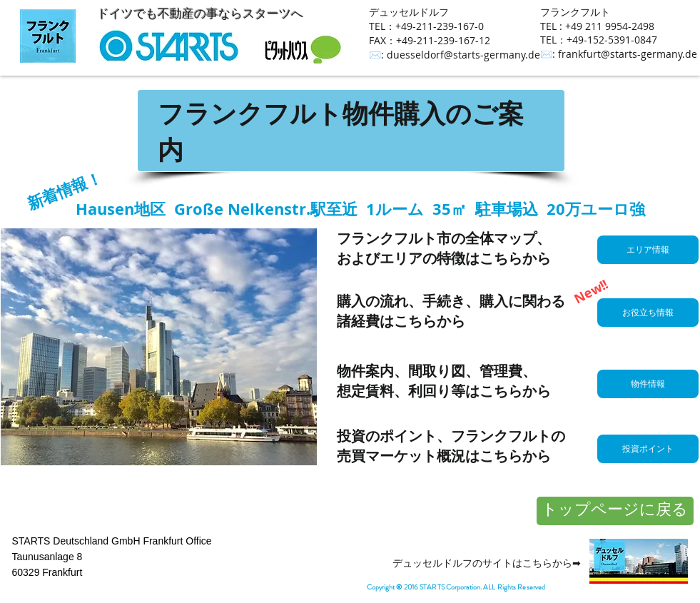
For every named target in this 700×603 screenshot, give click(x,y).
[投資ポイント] (648, 449)
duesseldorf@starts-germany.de (463, 55)
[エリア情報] (648, 250)
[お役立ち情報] (648, 313)
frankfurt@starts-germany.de (628, 54)
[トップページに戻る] (615, 511)
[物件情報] (648, 384)
